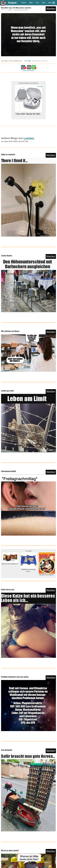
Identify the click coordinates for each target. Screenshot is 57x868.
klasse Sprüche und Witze (21, 10)
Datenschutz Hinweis (28, 70)
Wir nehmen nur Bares (10, 331)
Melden (17, 61)
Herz (50, 3)
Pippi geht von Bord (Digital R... (47, 575)
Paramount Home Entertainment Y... (10, 564)
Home (24, 3)
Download (11, 61)
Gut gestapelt (7, 750)
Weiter (51, 9)
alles (31, 3)
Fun (37, 3)
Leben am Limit (7, 391)
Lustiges (10, 10)
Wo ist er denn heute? (10, 850)
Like (3, 61)
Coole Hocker (7, 256)
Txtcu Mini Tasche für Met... (28, 114)
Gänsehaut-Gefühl (9, 471)
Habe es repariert (8, 154)
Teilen (6, 61)
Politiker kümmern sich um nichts (15, 677)
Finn (29, 61)
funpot (12, 3)
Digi (44, 3)
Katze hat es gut (8, 589)
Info (21, 61)
